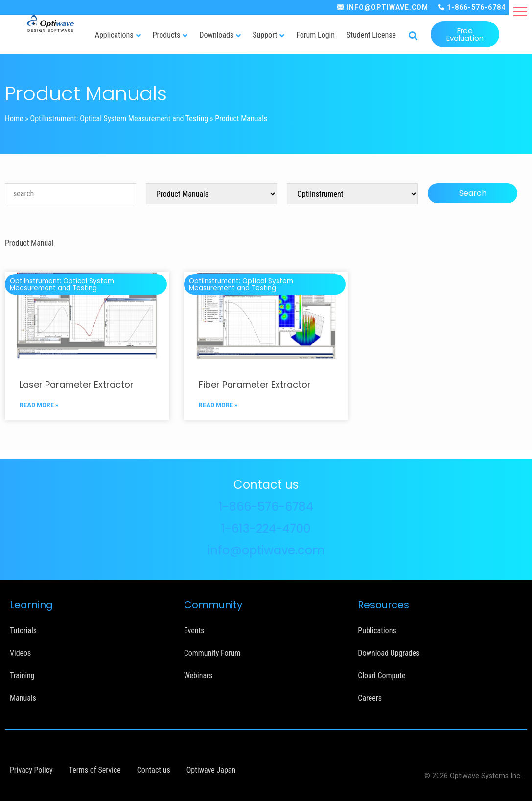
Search (473, 193)
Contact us (154, 770)
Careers (370, 698)
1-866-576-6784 (476, 7)
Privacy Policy (31, 770)
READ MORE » (39, 405)
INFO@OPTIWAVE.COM (387, 7)
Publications (377, 630)
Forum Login (315, 35)
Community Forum (212, 653)
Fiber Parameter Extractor (255, 384)
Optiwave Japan (211, 770)
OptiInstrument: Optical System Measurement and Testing (119, 119)
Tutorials (23, 630)
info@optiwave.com (266, 550)
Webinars (198, 675)
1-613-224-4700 (266, 529)
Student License (371, 35)
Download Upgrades (389, 653)
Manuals (23, 698)
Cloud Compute (382, 675)
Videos (20, 653)
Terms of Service (95, 770)
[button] (520, 12)
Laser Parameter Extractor (77, 384)
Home (14, 119)
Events (194, 630)
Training (22, 675)
